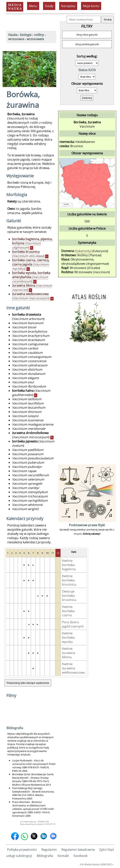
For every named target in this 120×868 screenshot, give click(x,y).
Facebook (80, 856)
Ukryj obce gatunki (87, 35)
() (32, 243)
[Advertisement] (87, 406)
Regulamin (49, 850)
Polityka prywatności (22, 850)
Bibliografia (45, 856)
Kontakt (63, 856)
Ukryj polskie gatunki (87, 44)
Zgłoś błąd (106, 850)
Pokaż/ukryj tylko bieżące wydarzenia (28, 683)
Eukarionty (83, 251)
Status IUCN (87, 70)
